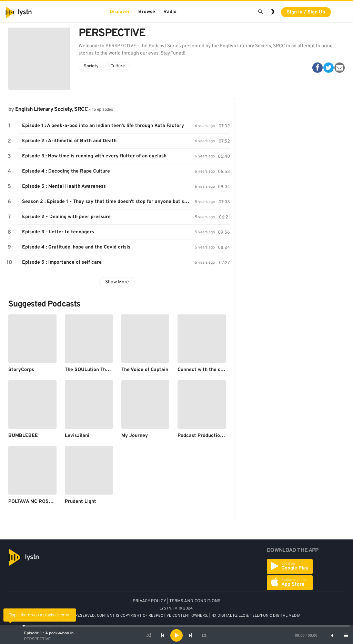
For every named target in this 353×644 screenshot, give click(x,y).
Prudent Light (80, 502)
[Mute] (332, 635)
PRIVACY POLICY (149, 601)
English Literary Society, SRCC (51, 109)
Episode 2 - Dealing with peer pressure (66, 217)
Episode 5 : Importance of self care (62, 262)
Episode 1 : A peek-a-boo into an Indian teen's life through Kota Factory (103, 126)
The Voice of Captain (145, 370)
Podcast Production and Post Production (224, 436)
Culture (118, 66)
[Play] (176, 635)
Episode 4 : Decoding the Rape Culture (66, 171)
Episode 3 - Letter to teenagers (58, 232)
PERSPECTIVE (37, 639)
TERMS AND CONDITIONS (195, 601)
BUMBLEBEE (23, 436)
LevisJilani (77, 436)
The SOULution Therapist (93, 370)
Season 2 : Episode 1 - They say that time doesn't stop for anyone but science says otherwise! (108, 202)
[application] (176, 635)
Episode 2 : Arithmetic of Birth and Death (69, 141)
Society (91, 66)
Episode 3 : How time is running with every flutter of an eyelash (94, 156)
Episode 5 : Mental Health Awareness (64, 187)
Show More (117, 282)
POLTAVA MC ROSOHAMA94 (40, 502)
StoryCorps (21, 370)
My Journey (135, 436)
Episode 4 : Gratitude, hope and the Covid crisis (76, 247)
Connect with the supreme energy (216, 370)
